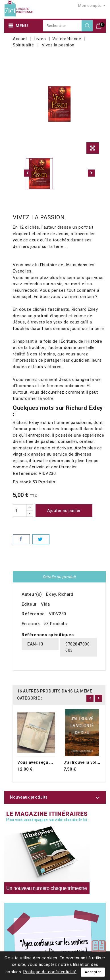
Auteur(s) (32, 594)
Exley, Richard (60, 594)
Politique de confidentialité (50, 972)
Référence (33, 614)
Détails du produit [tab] (59, 577)
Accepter (93, 972)
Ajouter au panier (64, 511)
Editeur (29, 604)
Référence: (25, 473)
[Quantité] (20, 511)
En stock (22, 482)
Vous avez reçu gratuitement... (48, 762)
